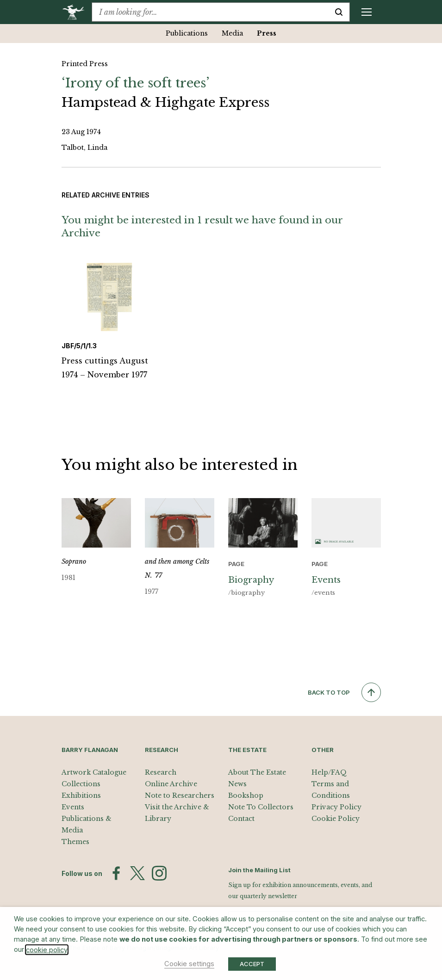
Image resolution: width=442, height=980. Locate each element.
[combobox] (210, 12)
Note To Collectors (261, 807)
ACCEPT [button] (252, 964)
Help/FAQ (329, 772)
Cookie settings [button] (189, 964)
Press (267, 33)
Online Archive (171, 784)
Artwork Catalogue (94, 772)
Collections (81, 784)
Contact (241, 819)
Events (73, 807)
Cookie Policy (336, 819)
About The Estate (257, 772)
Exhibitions (81, 795)
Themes (75, 842)
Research (161, 772)
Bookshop (246, 795)
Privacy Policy (336, 807)
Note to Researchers (180, 795)
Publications (187, 33)
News (237, 784)
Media (232, 33)
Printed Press (85, 64)
